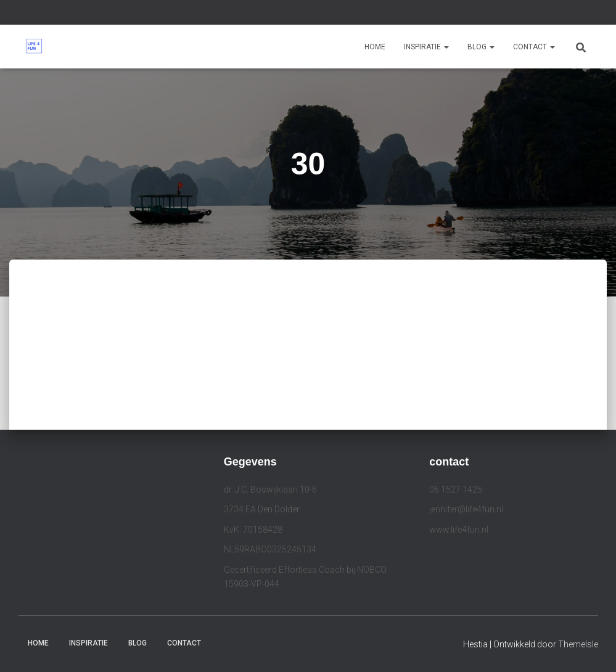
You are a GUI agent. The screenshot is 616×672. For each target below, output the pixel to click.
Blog (481, 47)
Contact (534, 47)
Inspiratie (426, 47)
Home (375, 47)
